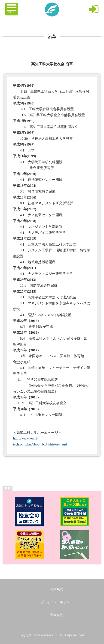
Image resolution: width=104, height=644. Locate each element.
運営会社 (57, 615)
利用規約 (57, 589)
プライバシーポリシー (57, 602)
